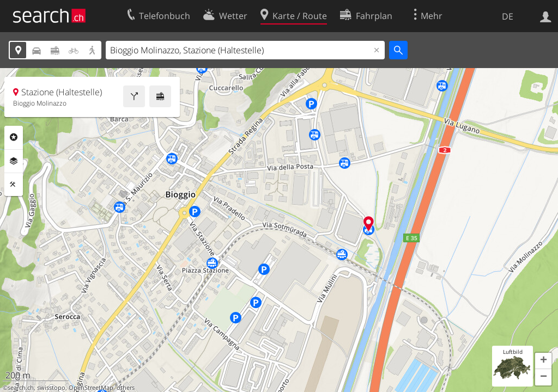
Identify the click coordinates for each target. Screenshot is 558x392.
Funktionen (14, 185)
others (126, 388)
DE (508, 16)
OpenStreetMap (91, 388)
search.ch (21, 388)
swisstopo (51, 388)
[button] (543, 361)
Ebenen (14, 161)
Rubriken (14, 137)
